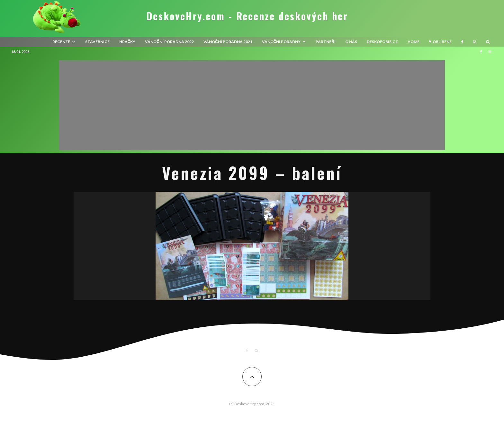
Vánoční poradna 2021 (228, 42)
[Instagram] (475, 42)
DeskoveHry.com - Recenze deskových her (247, 16)
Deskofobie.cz (382, 42)
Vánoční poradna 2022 (169, 42)
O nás (351, 42)
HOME (414, 42)
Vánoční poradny (281, 42)
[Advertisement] (252, 105)
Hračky (127, 42)
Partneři (326, 42)
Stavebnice (97, 42)
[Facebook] (462, 42)
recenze (61, 42)
